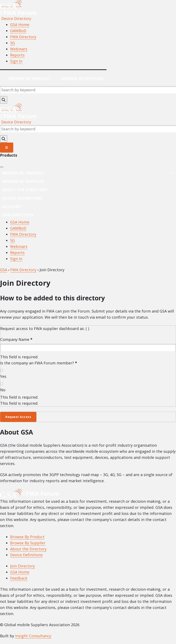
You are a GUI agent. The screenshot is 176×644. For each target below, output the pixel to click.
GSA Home (20, 25)
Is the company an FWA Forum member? (39, 363)
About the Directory (25, 190)
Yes (3, 376)
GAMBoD (18, 31)
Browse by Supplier (23, 181)
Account (12, 207)
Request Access (18, 417)
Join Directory (18, 215)
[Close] (2, 167)
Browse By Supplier (82, 79)
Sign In (16, 61)
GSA (4, 270)
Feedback (19, 578)
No (3, 390)
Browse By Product (30, 79)
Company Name (16, 339)
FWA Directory (23, 37)
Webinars (19, 49)
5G (13, 43)
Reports (17, 55)
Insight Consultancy (33, 636)
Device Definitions (22, 198)
